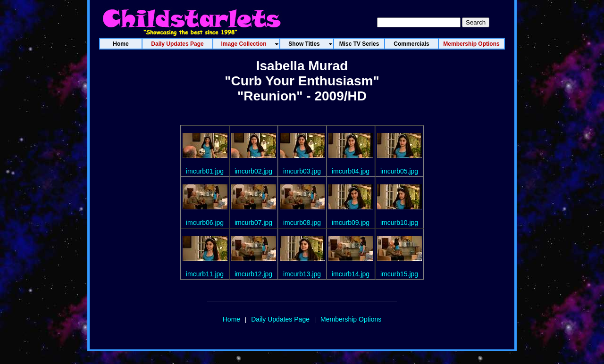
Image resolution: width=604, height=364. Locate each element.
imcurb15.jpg (399, 274)
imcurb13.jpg (302, 274)
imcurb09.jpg (351, 223)
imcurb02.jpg (253, 171)
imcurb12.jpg (253, 274)
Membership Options (351, 319)
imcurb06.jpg (205, 223)
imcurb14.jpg (351, 274)
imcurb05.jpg (399, 171)
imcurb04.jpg (351, 171)
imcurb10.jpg (399, 223)
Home (231, 319)
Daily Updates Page (280, 319)
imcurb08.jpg (302, 223)
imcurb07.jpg (253, 223)
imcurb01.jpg (205, 171)
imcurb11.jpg (205, 274)
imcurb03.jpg (302, 171)
